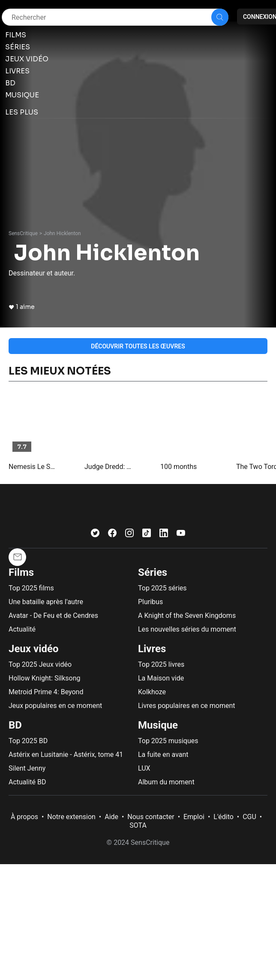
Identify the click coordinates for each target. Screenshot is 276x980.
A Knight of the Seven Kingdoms (187, 616)
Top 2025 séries (162, 588)
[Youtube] (181, 535)
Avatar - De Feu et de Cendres (53, 616)
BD (15, 725)
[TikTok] (147, 535)
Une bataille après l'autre (46, 602)
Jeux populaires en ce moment (55, 706)
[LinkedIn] (164, 535)
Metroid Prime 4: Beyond (46, 692)
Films (21, 572)
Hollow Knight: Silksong (45, 678)
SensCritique (23, 233)
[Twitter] (95, 535)
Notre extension (71, 817)
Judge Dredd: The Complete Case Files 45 (109, 467)
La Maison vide (161, 678)
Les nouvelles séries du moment (187, 629)
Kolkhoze (152, 692)
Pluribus (150, 602)
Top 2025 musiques (168, 741)
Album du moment (166, 782)
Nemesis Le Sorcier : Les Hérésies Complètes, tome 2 (33, 467)
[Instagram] (129, 535)
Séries (153, 572)
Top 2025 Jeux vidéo (40, 664)
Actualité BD (27, 782)
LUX (144, 768)
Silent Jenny (27, 768)
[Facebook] (112, 535)
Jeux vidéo (34, 649)
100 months (178, 467)
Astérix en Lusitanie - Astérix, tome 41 (66, 755)
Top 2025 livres (161, 664)
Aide (111, 817)
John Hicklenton (62, 233)
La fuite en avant (163, 755)
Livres (152, 649)
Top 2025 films (31, 588)
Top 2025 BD (28, 741)
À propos (24, 817)
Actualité (22, 629)
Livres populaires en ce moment (186, 706)
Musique (158, 725)
